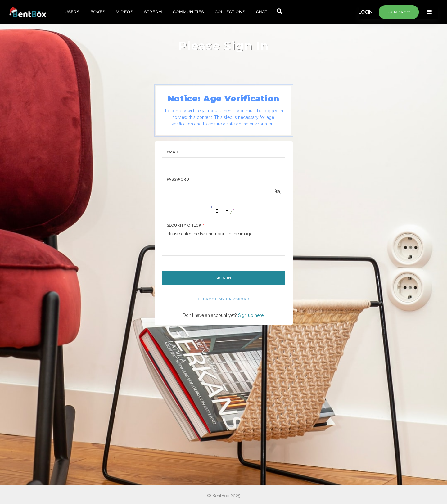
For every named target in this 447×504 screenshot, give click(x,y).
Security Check (185, 225)
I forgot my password (223, 299)
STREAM (153, 12)
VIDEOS (124, 12)
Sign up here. (251, 315)
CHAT (262, 12)
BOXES (98, 12)
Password (178, 179)
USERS (72, 12)
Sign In (223, 278)
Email (174, 152)
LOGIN (366, 12)
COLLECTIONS (230, 12)
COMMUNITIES (188, 12)
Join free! (399, 12)
